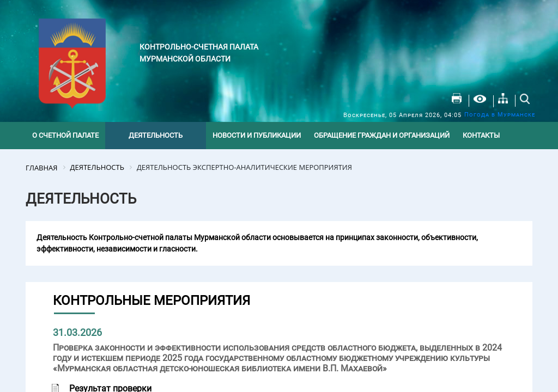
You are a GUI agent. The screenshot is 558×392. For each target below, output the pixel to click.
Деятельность (156, 135)
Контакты (481, 135)
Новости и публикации (257, 135)
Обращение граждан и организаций (382, 135)
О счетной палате (65, 135)
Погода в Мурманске (500, 115)
